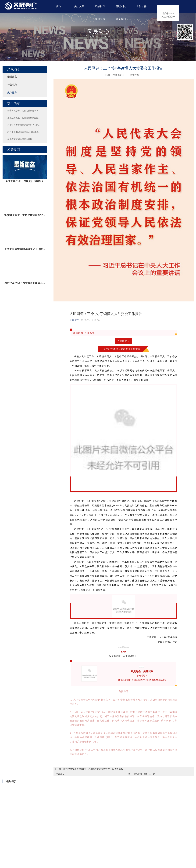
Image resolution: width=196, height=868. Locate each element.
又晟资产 (74, 320)
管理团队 (121, 6)
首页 (59, 6)
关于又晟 (79, 6)
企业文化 (12, 842)
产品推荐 (100, 6)
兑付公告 (112, 836)
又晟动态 (162, 6)
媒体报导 (12, 93)
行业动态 (12, 85)
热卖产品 (32, 842)
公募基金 (32, 848)
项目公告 (100, 19)
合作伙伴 (141, 6)
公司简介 (12, 836)
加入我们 (132, 836)
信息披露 (112, 842)
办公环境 (12, 848)
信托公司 (72, 836)
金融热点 (12, 77)
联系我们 (121, 19)
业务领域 (12, 855)
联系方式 (132, 842)
